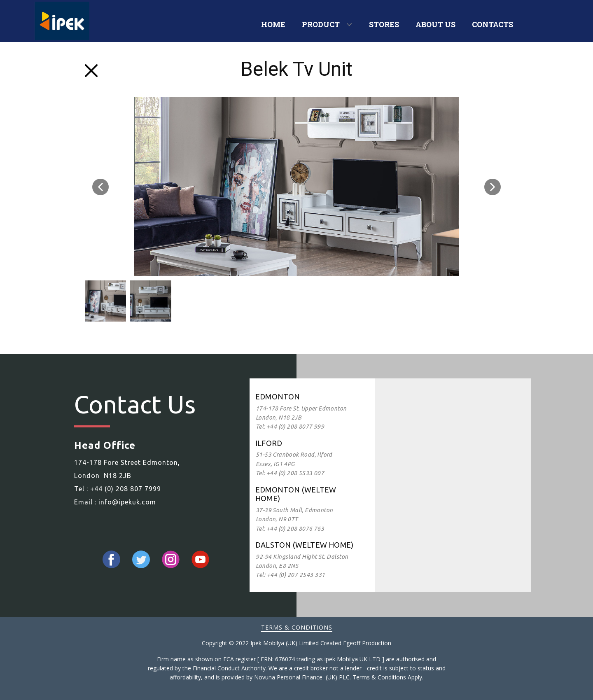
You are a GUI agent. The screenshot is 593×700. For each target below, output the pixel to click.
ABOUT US (435, 24)
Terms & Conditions (297, 627)
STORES (384, 24)
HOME (273, 24)
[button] (100, 187)
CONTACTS (493, 24)
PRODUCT (321, 24)
